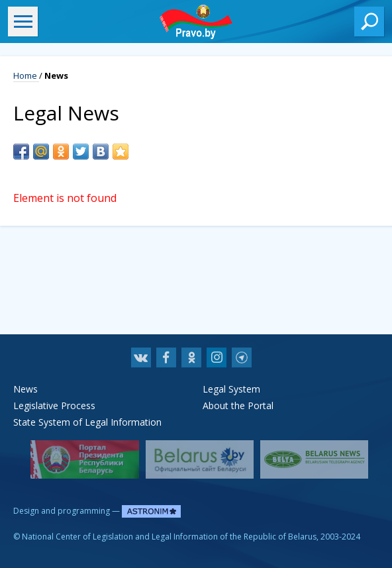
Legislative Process (54, 405)
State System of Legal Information (87, 422)
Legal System (231, 389)
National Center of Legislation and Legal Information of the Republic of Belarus (169, 537)
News (25, 389)
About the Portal (238, 405)
